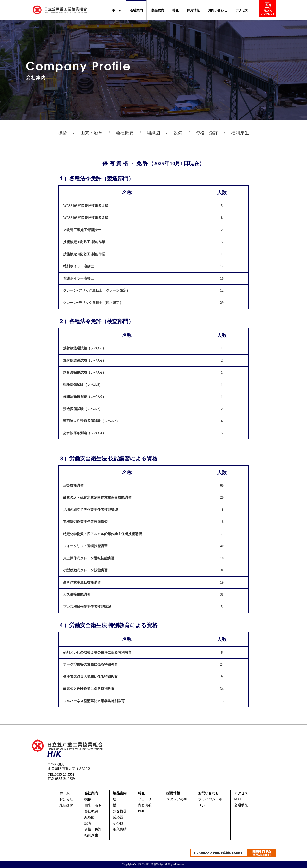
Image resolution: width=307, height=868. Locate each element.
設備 (178, 133)
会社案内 (136, 10)
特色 (175, 10)
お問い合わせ (218, 10)
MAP (238, 799)
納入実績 (120, 829)
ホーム (117, 10)
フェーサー (146, 799)
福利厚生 (240, 133)
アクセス (242, 10)
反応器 (118, 817)
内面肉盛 (145, 805)
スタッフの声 (177, 799)
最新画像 (66, 805)
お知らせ (66, 799)
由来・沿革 (91, 133)
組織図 (153, 133)
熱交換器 (120, 811)
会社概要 (125, 133)
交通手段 (241, 805)
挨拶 (63, 133)
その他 (118, 823)
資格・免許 (207, 133)
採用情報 (193, 10)
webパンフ (269, 10)
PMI (141, 811)
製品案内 (158, 10)
